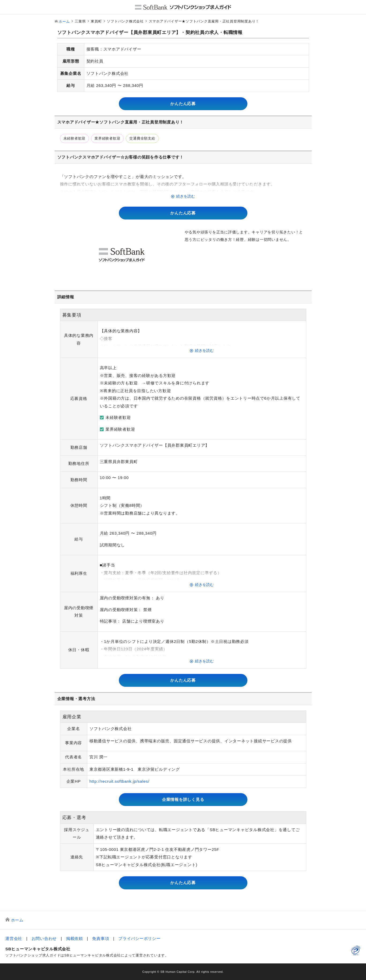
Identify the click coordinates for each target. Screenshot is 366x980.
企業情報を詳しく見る (183, 799)
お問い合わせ (44, 938)
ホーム (64, 22)
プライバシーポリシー (139, 938)
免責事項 (101, 938)
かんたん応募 (183, 104)
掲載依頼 (75, 938)
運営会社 (14, 938)
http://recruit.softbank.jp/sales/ (119, 781)
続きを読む (186, 196)
